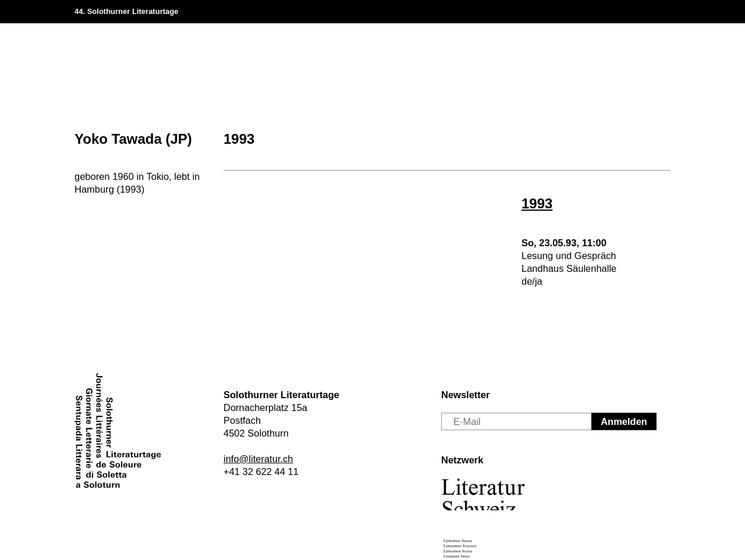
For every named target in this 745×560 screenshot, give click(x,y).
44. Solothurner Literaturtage (126, 11)
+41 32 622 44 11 (261, 472)
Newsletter (465, 395)
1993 (239, 139)
